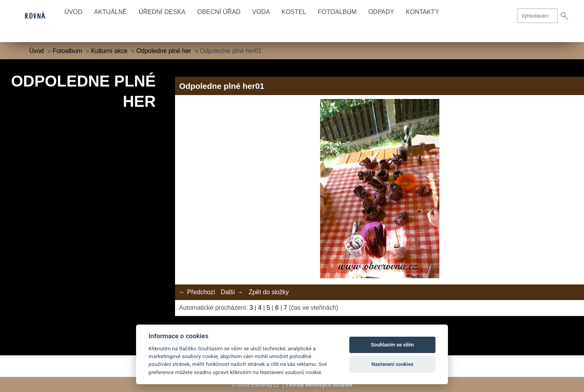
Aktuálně (110, 12)
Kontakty (422, 12)
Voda (261, 12)
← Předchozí (197, 292)
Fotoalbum (337, 12)
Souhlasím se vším (392, 345)
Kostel (294, 12)
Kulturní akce (109, 51)
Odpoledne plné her (165, 51)
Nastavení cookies (393, 364)
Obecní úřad (219, 12)
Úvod (73, 12)
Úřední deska (162, 12)
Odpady (381, 12)
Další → (232, 292)
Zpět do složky (269, 292)
